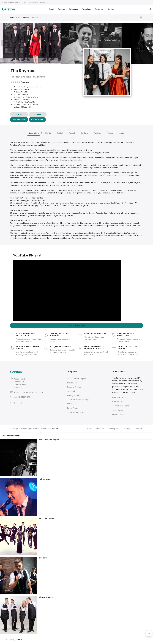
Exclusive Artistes (74, 387)
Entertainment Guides (76, 412)
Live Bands (71, 391)
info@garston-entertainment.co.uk (29, 392)
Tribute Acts (72, 383)
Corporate (99, 9)
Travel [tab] (72, 133)
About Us (100, 429)
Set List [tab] (60, 133)
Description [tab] (34, 133)
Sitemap (127, 429)
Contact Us (117, 402)
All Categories (23, 18)
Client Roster (118, 410)
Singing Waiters (73, 395)
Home (13, 18)
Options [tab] (84, 133)
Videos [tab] (110, 133)
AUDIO (19, 114)
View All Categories (12, 640)
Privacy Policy (118, 414)
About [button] (52, 9)
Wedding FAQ (114, 429)
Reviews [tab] (98, 133)
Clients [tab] (48, 133)
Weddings (86, 9)
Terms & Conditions (121, 406)
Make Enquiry (19, 120)
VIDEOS (38, 114)
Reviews (61, 9)
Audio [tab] (122, 133)
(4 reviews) (20, 82)
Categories (74, 9)
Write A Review (37, 120)
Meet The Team (119, 397)
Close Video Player (76, 326)
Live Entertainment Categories (80, 400)
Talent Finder (72, 408)
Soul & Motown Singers (76, 379)
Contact (111, 9)
